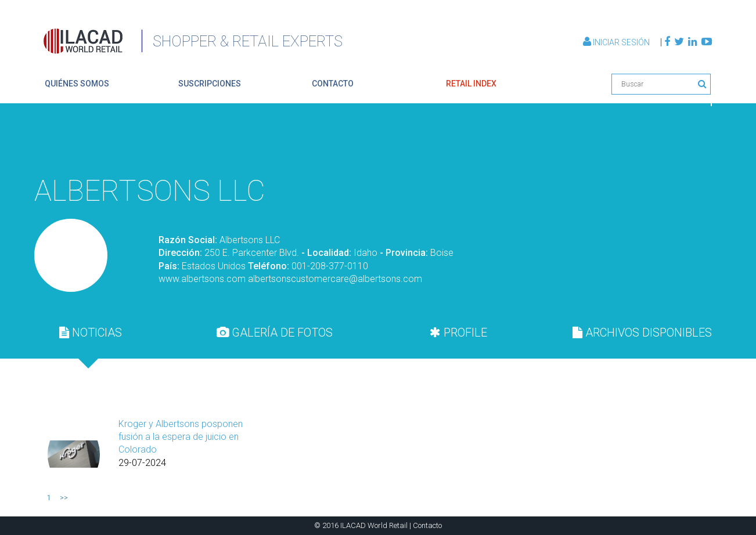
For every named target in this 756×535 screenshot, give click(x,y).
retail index (471, 84)
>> (64, 498)
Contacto (427, 525)
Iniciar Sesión (617, 42)
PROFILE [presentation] (458, 332)
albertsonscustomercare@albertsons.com (335, 279)
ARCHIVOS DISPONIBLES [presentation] (642, 332)
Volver (685, 141)
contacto (333, 84)
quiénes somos (77, 84)
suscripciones (210, 84)
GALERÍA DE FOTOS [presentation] (275, 332)
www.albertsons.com (202, 279)
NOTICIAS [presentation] (91, 332)
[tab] (91, 332)
